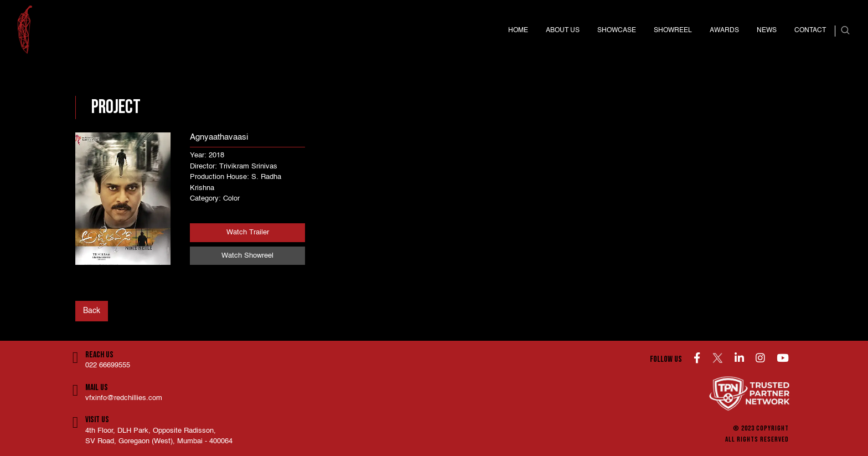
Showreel (673, 30)
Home (518, 30)
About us (563, 30)
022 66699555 (108, 365)
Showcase (617, 30)
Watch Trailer (248, 232)
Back (92, 311)
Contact (810, 30)
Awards (724, 30)
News (767, 30)
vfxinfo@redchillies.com (124, 398)
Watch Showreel (247, 256)
